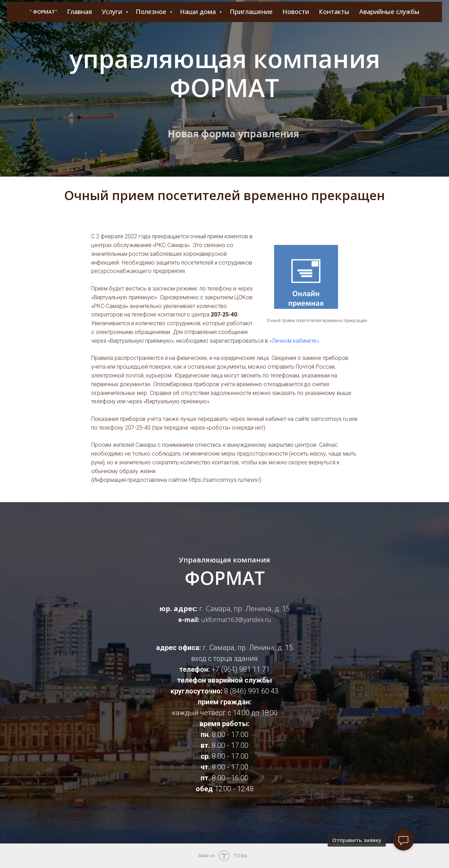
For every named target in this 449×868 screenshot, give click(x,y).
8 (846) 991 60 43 (251, 691)
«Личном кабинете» (294, 341)
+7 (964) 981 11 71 (241, 669)
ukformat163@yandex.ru (236, 620)
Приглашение (251, 12)
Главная (79, 12)
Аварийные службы (389, 12)
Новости (296, 12)
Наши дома (199, 12)
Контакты (334, 12)
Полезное (152, 12)
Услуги (113, 12)
